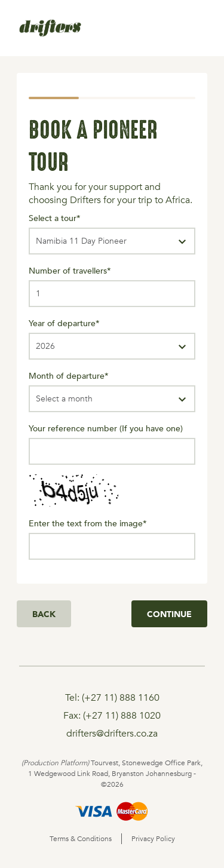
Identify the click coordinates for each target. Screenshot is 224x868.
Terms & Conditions (81, 839)
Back (44, 614)
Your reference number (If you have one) (106, 428)
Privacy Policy (153, 839)
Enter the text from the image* (88, 523)
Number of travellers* (70, 270)
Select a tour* (55, 218)
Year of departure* (64, 323)
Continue (169, 614)
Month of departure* (69, 375)
